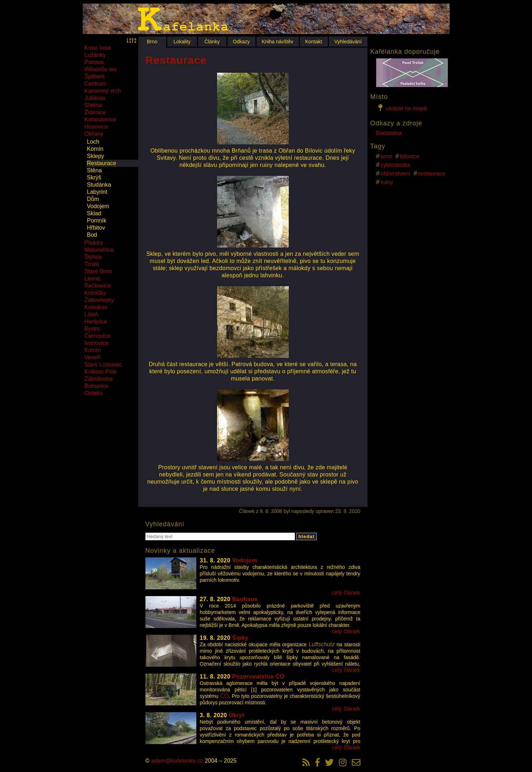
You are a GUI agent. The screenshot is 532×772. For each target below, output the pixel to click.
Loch (93, 142)
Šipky (240, 638)
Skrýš (94, 178)
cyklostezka (395, 165)
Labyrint (97, 192)
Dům (93, 199)
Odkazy (241, 42)
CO (224, 696)
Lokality (182, 42)
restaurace (432, 174)
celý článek (346, 593)
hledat (306, 536)
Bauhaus (245, 599)
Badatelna (389, 133)
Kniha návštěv (278, 42)
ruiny (387, 182)
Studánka (99, 185)
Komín (95, 149)
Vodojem (98, 206)
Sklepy (96, 156)
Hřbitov (96, 228)
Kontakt (314, 42)
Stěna (95, 170)
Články (212, 42)
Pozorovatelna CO (258, 677)
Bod (92, 235)
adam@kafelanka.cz (177, 761)
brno (386, 156)
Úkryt (237, 715)
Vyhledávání (348, 42)
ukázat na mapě (402, 108)
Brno (152, 42)
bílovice (410, 156)
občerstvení (395, 174)
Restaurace (102, 163)
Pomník (97, 220)
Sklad (94, 213)
